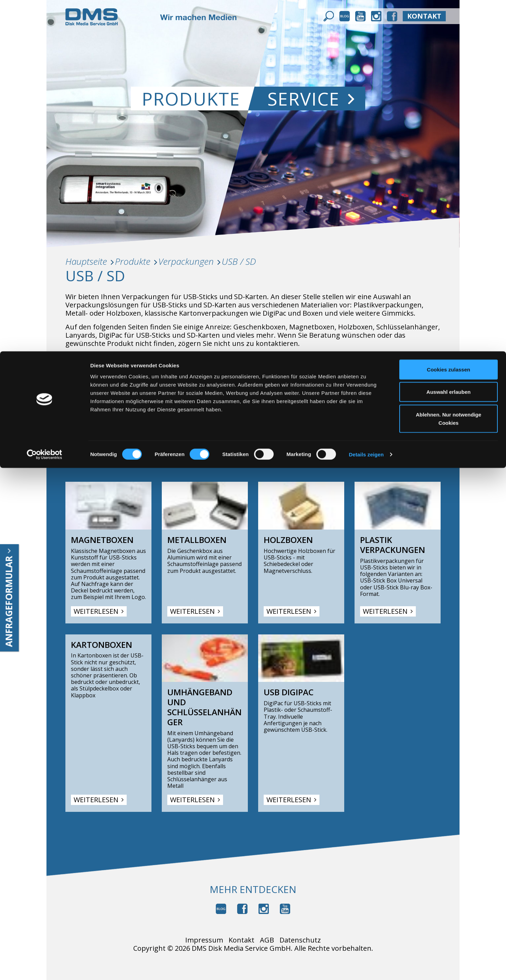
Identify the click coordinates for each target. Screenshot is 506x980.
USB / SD (239, 261)
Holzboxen (288, 540)
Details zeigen (366, 103)
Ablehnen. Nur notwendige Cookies (449, 67)
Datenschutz (300, 940)
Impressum (204, 940)
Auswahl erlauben (449, 41)
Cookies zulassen (449, 18)
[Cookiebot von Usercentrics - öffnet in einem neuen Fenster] (45, 103)
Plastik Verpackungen (393, 545)
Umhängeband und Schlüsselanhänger (204, 707)
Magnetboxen (102, 540)
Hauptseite (86, 261)
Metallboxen (197, 540)
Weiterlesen (99, 611)
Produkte (133, 261)
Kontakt (241, 940)
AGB (267, 940)
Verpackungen (186, 261)
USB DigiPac (289, 692)
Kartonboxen (102, 645)
